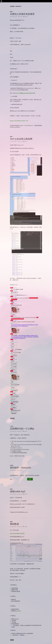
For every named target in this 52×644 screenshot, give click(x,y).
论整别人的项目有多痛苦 (22, 14)
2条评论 (25, 142)
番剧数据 (14, 524)
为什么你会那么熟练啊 (21, 139)
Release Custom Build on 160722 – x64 (19, 121)
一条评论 (26, 527)
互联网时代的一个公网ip (22, 429)
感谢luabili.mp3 (18, 491)
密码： (18, 479)
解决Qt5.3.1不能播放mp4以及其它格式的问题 (24, 93)
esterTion (21, 17)
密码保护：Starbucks (21, 468)
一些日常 (12, 426)
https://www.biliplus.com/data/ (17, 533)
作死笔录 (12, 465)
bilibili (12, 640)
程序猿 (11, 12)
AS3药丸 (13, 418)
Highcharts (16, 619)
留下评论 (26, 17)
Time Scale (18, 611)
